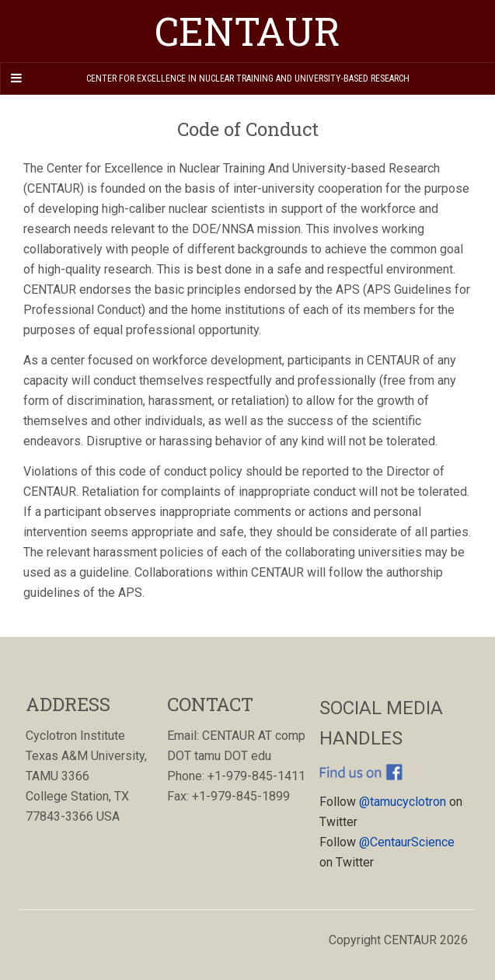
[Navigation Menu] (16, 78)
